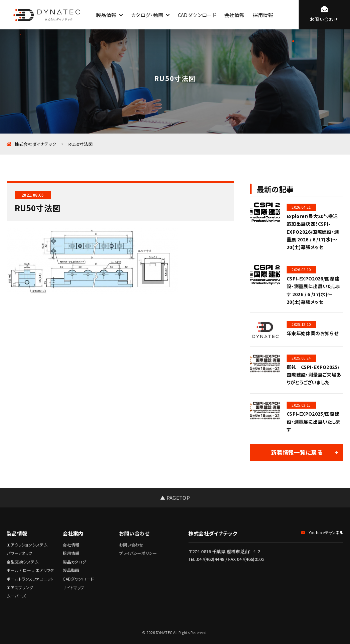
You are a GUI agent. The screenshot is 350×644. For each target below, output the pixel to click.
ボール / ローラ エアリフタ (30, 570)
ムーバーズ (16, 596)
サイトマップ (73, 587)
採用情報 (263, 15)
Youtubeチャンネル (322, 532)
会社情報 (234, 15)
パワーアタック (20, 553)
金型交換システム (23, 562)
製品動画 (71, 570)
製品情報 (106, 15)
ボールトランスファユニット (30, 579)
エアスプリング (20, 587)
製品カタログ (74, 562)
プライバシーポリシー (138, 553)
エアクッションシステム (27, 545)
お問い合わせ (131, 545)
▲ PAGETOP (175, 498)
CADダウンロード (197, 15)
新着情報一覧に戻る (297, 452)
